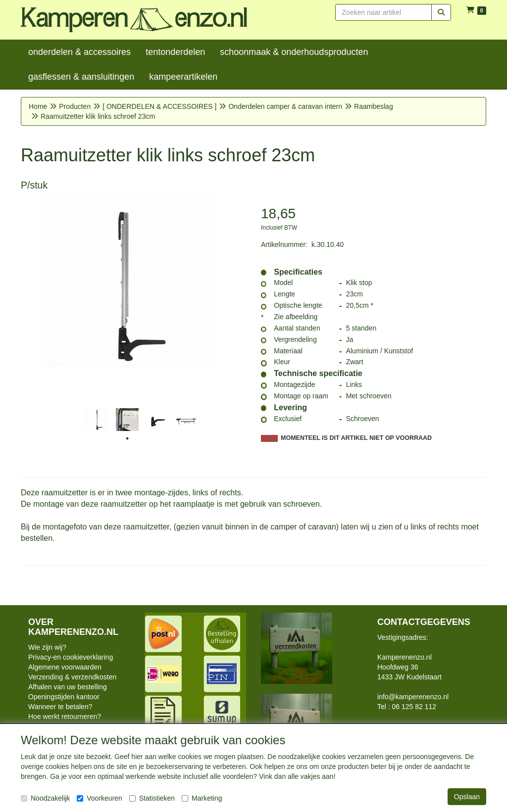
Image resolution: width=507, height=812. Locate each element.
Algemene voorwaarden (65, 667)
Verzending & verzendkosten (72, 677)
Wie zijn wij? (47, 647)
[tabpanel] (98, 420)
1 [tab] (127, 438)
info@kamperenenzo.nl (413, 697)
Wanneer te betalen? (60, 707)
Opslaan (467, 797)
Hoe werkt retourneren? (65, 716)
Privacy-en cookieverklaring (71, 657)
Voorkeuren (100, 798)
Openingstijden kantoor (64, 697)
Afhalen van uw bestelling (68, 687)
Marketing (202, 798)
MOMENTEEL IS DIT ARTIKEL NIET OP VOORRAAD (356, 438)
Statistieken (152, 798)
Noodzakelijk (45, 798)
